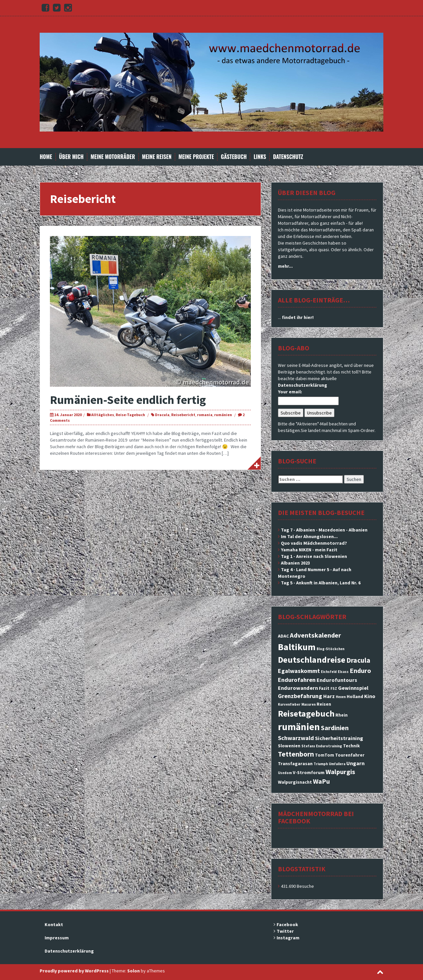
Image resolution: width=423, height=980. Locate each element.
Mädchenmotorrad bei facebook (316, 817)
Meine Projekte (196, 157)
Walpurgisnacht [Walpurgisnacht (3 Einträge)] (295, 782)
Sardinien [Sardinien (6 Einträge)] (335, 728)
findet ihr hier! (298, 317)
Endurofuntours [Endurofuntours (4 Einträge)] (337, 680)
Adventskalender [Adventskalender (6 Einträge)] (315, 635)
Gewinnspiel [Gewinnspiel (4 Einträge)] (353, 688)
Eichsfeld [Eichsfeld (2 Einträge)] (329, 672)
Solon (134, 971)
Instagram (288, 938)
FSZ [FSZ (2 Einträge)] (334, 689)
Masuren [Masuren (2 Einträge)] (308, 705)
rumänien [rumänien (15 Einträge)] (299, 727)
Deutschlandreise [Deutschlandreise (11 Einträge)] (312, 660)
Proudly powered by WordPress (74, 971)
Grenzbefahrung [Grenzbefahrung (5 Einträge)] (300, 696)
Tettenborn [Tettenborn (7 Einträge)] (296, 754)
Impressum (57, 938)
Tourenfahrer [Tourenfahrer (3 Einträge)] (350, 755)
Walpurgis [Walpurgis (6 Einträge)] (340, 772)
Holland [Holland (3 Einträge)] (355, 696)
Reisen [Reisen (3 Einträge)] (324, 704)
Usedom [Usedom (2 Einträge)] (285, 773)
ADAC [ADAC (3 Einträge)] (283, 636)
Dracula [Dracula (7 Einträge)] (358, 660)
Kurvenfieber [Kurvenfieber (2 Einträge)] (289, 705)
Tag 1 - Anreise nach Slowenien (314, 556)
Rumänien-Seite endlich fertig (128, 400)
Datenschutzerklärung (303, 385)
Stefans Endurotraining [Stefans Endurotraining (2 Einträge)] (322, 746)
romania (205, 415)
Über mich (72, 157)
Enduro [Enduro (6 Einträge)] (360, 671)
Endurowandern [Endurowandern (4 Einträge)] (298, 688)
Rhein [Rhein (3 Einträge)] (342, 715)
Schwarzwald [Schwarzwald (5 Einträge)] (296, 738)
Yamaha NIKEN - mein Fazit (309, 550)
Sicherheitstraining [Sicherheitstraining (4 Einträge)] (339, 738)
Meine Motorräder (113, 157)
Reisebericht (183, 415)
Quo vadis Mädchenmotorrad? (314, 543)
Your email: (290, 392)
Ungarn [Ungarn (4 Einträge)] (355, 763)
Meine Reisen (157, 157)
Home (46, 157)
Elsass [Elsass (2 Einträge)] (343, 672)
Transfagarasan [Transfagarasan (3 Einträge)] (295, 764)
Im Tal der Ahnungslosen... (309, 536)
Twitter (285, 931)
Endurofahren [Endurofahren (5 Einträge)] (297, 680)
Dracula (162, 415)
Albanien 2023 (295, 563)
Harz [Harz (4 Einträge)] (329, 696)
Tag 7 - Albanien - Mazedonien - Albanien (324, 530)
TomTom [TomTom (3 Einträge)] (325, 755)
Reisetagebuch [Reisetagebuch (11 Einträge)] (306, 713)
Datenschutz (288, 157)
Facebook (287, 924)
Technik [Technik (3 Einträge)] (351, 746)
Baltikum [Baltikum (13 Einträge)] (297, 647)
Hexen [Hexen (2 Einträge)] (341, 697)
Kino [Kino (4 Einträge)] (370, 696)
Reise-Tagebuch (130, 415)
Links (260, 157)
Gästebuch (234, 157)
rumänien (223, 415)
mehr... (285, 266)
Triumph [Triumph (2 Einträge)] (321, 764)
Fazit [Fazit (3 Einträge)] (324, 688)
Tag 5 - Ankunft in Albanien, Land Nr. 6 (321, 583)
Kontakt (54, 924)
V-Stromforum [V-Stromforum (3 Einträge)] (309, 772)
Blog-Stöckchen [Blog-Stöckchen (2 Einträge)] (330, 649)
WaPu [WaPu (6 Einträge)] (321, 781)
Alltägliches (103, 415)
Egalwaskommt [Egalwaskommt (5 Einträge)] (299, 671)
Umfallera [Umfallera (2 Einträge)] (337, 764)
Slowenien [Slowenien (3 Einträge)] (289, 746)
